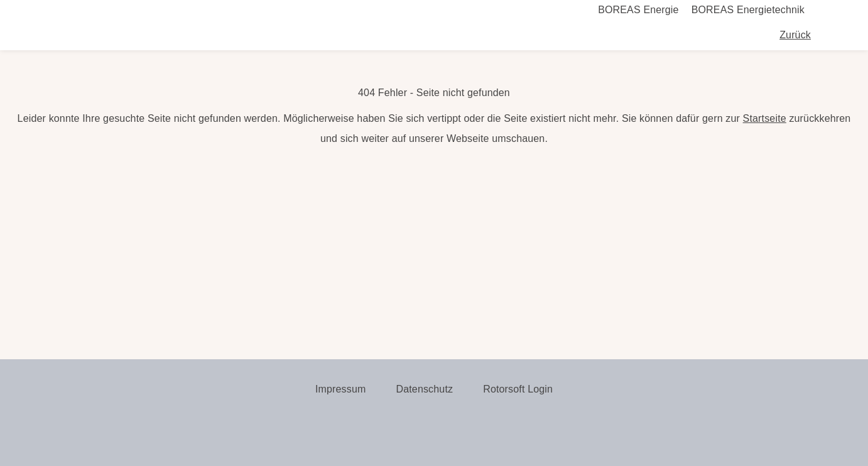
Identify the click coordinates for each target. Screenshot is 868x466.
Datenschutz (424, 389)
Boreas (120, 35)
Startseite (765, 118)
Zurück (795, 35)
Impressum (341, 389)
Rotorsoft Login (518, 389)
